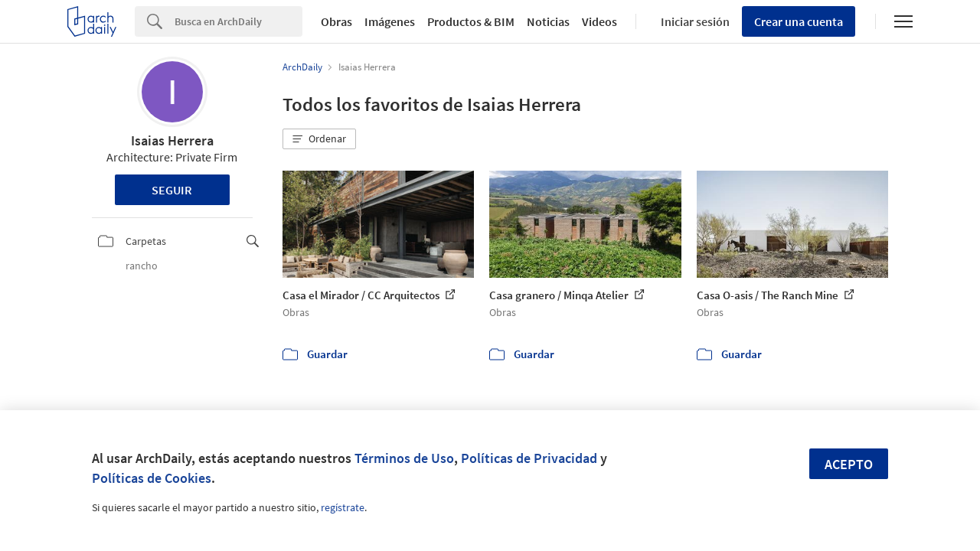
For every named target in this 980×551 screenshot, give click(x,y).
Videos (599, 21)
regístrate (343, 507)
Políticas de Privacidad (529, 458)
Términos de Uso (404, 458)
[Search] (238, 21)
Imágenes (390, 21)
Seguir (172, 190)
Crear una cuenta (799, 21)
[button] (319, 139)
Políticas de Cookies (152, 478)
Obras (336, 21)
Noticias (548, 21)
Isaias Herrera (172, 140)
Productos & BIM (471, 21)
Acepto (849, 464)
